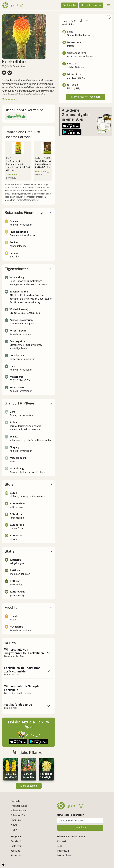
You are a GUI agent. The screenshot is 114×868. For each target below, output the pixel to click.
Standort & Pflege (19, 403)
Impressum (63, 851)
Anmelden (80, 828)
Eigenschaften (17, 269)
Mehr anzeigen (29, 786)
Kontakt (62, 841)
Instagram (16, 846)
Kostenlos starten (91, 5)
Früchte (11, 607)
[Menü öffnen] (109, 5)
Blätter (10, 551)
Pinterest (16, 856)
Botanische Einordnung (24, 213)
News (14, 825)
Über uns (16, 820)
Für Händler (70, 5)
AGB (59, 846)
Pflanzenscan (18, 811)
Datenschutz (64, 856)
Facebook (16, 841)
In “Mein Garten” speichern (85, 97)
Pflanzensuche (19, 806)
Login (14, 829)
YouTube (15, 851)
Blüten (10, 484)
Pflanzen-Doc (18, 815)
